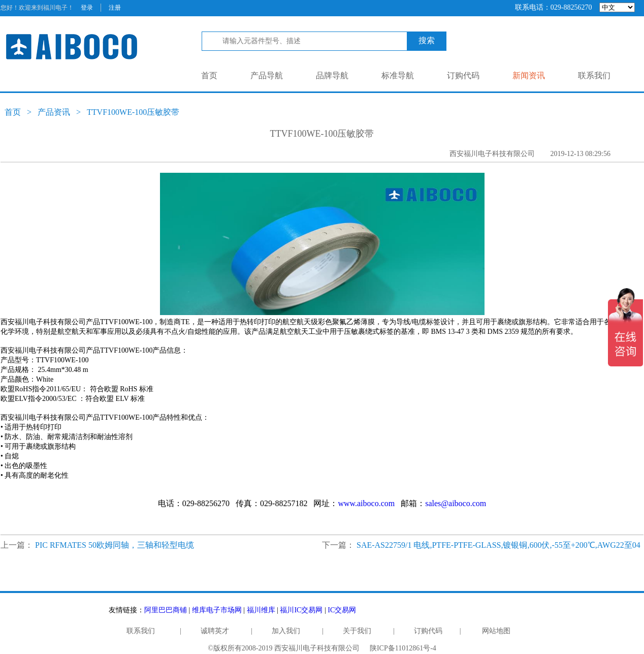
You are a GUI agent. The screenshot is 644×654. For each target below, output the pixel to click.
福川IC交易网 (301, 610)
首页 (209, 75)
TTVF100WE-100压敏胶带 (133, 112)
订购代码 (463, 75)
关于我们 (357, 631)
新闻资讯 (529, 75)
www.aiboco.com (366, 503)
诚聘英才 (215, 631)
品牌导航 (332, 75)
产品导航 (267, 75)
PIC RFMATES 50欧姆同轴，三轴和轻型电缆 (115, 545)
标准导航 (398, 75)
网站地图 (496, 631)
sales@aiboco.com (456, 503)
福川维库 (261, 610)
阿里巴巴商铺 (166, 610)
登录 (87, 8)
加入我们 (286, 631)
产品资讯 (54, 112)
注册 (115, 8)
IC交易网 (342, 610)
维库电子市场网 (217, 610)
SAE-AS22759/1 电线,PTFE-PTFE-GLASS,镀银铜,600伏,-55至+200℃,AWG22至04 (498, 545)
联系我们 (594, 75)
